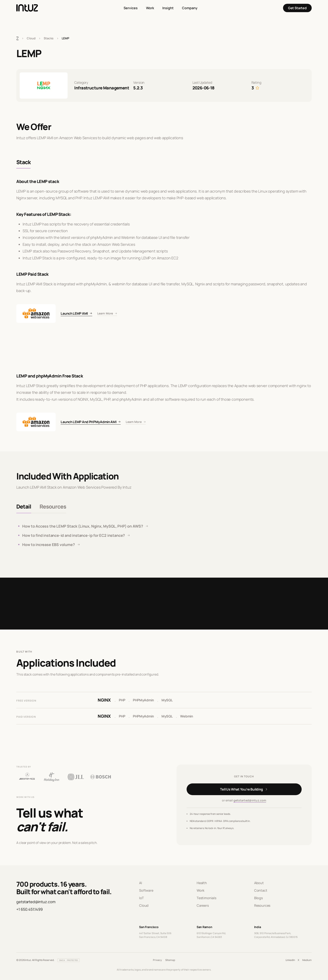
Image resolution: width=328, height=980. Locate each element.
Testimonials (206, 898)
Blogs (258, 898)
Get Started (297, 8)
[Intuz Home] (27, 8)
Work (150, 8)
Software (146, 890)
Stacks (49, 38)
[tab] (24, 507)
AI (141, 883)
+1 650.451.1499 (29, 909)
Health (202, 883)
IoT (142, 898)
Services (131, 8)
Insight (168, 8)
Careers (203, 905)
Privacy (157, 960)
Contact (261, 890)
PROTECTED (72, 960)
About (259, 883)
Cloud (31, 38)
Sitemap (170, 960)
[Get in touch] (244, 789)
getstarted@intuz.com (250, 800)
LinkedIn (290, 960)
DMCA (62, 960)
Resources (262, 905)
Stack (23, 162)
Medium (307, 960)
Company (190, 8)
